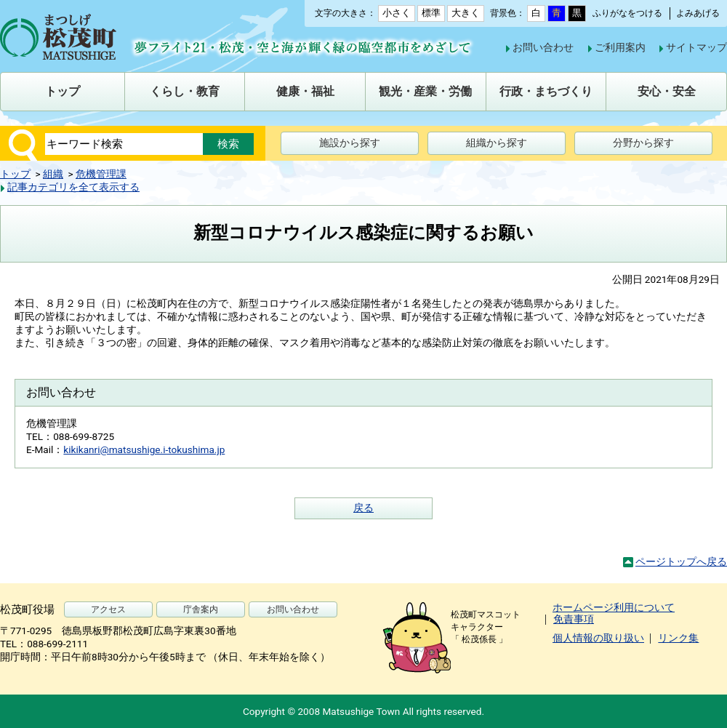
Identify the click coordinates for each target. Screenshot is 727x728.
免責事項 (574, 619)
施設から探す (350, 143)
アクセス (108, 609)
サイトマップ (696, 47)
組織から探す (497, 143)
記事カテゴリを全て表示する (73, 187)
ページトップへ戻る (681, 561)
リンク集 (678, 638)
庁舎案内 (201, 609)
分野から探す (643, 143)
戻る (363, 508)
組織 (53, 174)
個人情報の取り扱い (598, 638)
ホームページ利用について (614, 607)
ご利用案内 (620, 47)
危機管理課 (101, 174)
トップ (15, 174)
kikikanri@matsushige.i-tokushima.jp (144, 449)
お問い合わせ (543, 47)
